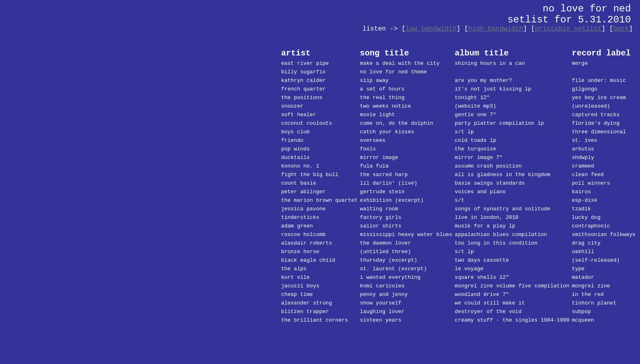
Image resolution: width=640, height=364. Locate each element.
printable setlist (568, 29)
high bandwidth (496, 29)
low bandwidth (431, 29)
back (621, 29)
